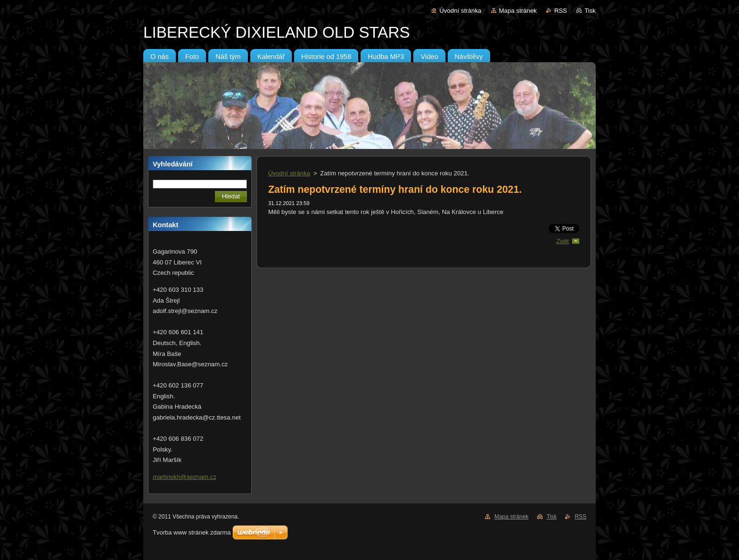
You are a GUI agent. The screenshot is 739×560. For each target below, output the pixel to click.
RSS (561, 11)
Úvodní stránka (460, 11)
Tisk (590, 11)
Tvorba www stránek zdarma (192, 532)
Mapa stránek (518, 11)
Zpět (562, 241)
